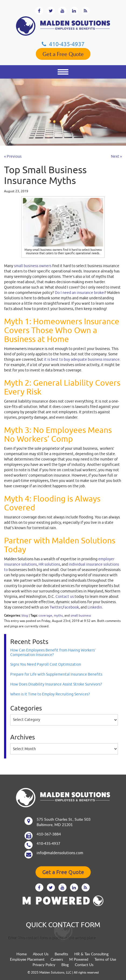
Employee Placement (27, 959)
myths (58, 615)
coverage (45, 615)
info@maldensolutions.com (60, 853)
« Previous (13, 156)
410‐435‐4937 (63, 44)
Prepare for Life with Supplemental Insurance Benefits (56, 674)
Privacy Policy (44, 965)
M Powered (79, 959)
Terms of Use (105, 959)
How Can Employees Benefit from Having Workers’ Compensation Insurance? (53, 652)
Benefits (61, 954)
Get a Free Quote (63, 54)
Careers (57, 959)
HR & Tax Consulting (91, 954)
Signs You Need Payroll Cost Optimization (46, 664)
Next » (116, 156)
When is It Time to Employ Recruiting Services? (50, 694)
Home (22, 954)
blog (25, 615)
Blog (65, 965)
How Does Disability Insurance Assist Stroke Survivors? (56, 684)
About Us (41, 954)
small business (81, 615)
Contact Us (84, 965)
